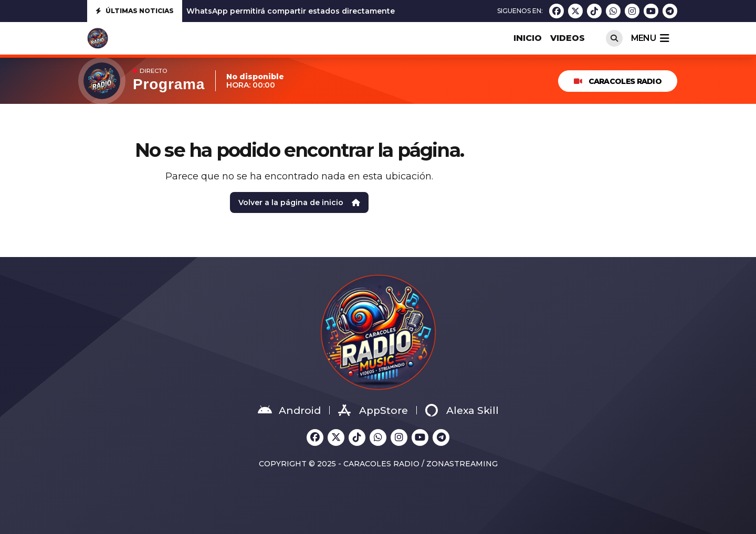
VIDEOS (568, 38)
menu (650, 38)
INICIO (528, 38)
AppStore (373, 410)
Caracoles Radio (618, 81)
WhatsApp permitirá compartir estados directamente (291, 11)
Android (289, 410)
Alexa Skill (462, 410)
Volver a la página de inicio (299, 202)
